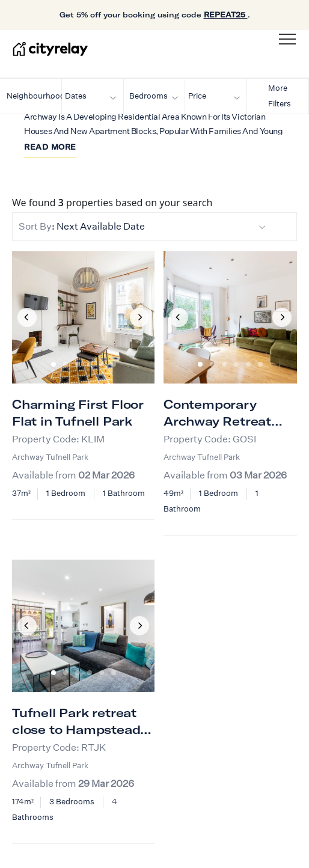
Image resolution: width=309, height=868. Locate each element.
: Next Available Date (142, 226)
